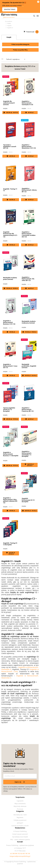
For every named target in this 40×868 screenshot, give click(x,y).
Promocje (20, 809)
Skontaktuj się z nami (20, 815)
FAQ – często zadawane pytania (20, 840)
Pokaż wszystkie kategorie (20, 44)
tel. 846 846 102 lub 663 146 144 (20, 854)
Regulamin (20, 817)
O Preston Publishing (20, 831)
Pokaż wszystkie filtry (20, 50)
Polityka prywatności (20, 820)
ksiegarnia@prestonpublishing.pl (20, 856)
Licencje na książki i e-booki (20, 826)
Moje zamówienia (20, 804)
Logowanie (20, 801)
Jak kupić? (20, 823)
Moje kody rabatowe (20, 806)
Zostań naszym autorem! (20, 834)
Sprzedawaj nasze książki (20, 837)
